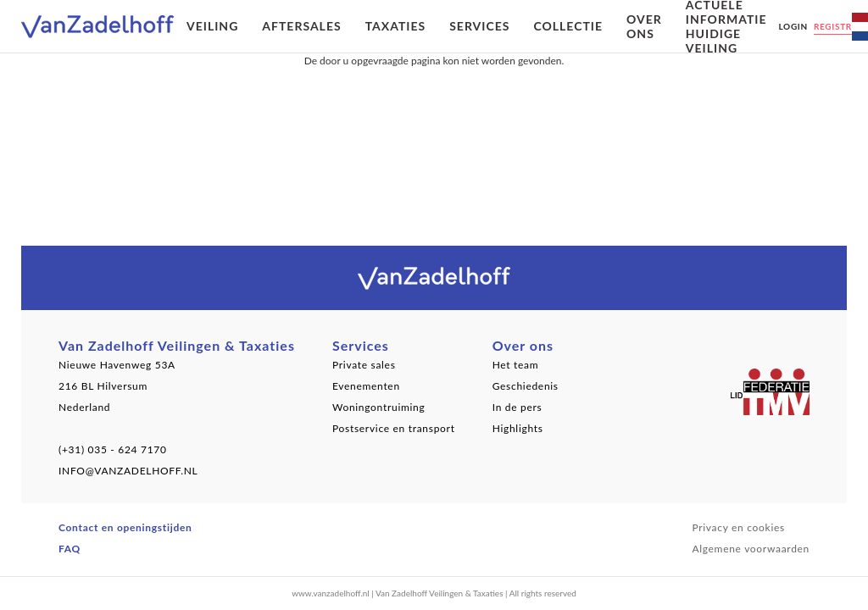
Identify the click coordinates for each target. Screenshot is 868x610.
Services (479, 26)
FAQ (70, 549)
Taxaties (396, 26)
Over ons (644, 26)
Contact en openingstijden (125, 527)
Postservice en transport (394, 428)
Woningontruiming (379, 407)
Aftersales (301, 26)
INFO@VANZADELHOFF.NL (128, 471)
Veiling (212, 26)
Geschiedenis (526, 386)
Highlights (518, 428)
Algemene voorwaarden (751, 549)
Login (793, 26)
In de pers (517, 407)
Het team (516, 365)
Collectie (568, 26)
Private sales (364, 365)
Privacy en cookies (738, 527)
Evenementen (366, 386)
